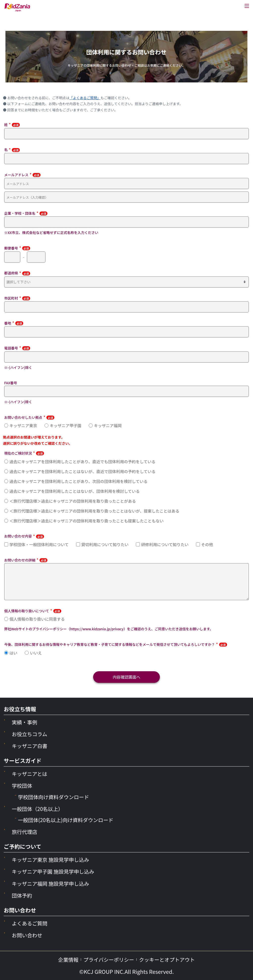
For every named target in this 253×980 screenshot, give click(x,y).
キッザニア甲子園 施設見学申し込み (56, 871)
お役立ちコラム (31, 734)
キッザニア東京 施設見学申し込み (53, 859)
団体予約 (23, 895)
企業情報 (65, 959)
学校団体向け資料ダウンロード (56, 797)
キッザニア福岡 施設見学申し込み (53, 883)
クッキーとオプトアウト (169, 959)
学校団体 (23, 785)
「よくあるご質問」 (85, 98)
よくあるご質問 (31, 923)
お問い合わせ (28, 935)
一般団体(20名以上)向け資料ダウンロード (69, 820)
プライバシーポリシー (108, 959)
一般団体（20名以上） (39, 809)
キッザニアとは (31, 774)
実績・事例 (25, 722)
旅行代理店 (25, 832)
